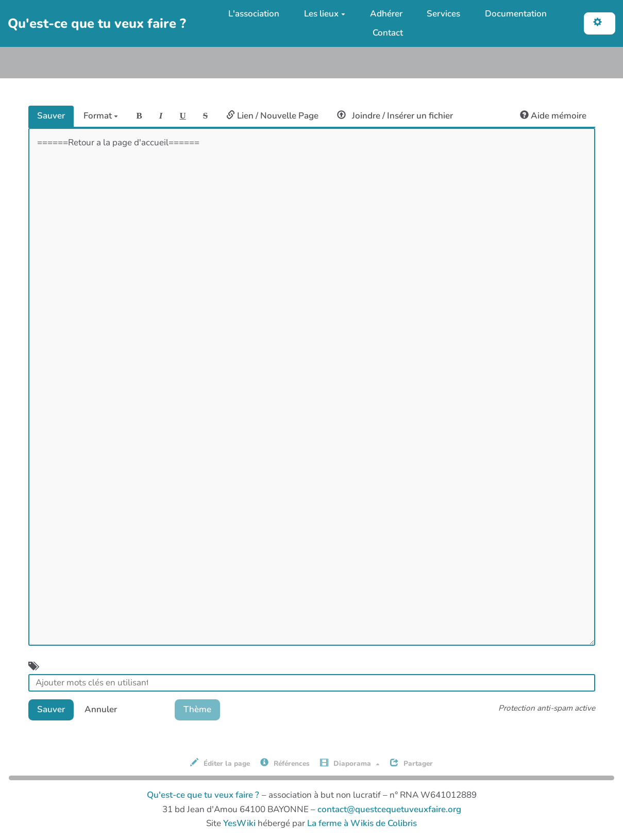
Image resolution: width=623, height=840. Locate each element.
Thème (197, 709)
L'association (254, 14)
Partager (411, 763)
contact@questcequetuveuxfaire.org (389, 809)
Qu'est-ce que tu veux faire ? (203, 795)
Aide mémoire (553, 116)
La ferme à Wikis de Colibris (362, 823)
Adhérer (386, 14)
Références (285, 763)
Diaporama (350, 763)
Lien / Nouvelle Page (272, 116)
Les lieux (325, 14)
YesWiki (239, 823)
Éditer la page (220, 763)
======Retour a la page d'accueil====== (312, 387)
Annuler (101, 709)
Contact (388, 33)
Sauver (51, 116)
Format (101, 116)
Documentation (516, 14)
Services (443, 14)
